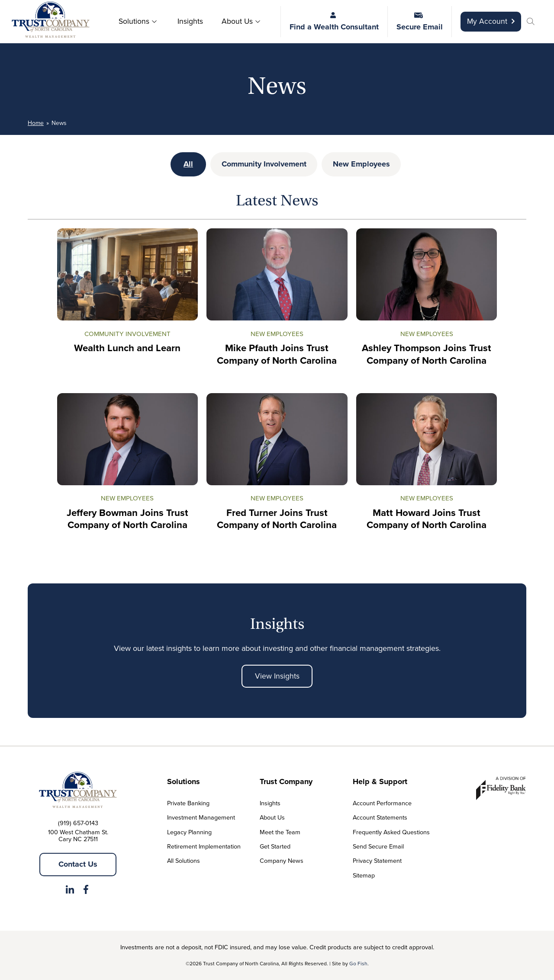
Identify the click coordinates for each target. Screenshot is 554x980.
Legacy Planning (189, 832)
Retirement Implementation (204, 846)
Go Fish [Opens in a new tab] (358, 964)
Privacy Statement (377, 861)
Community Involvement (264, 164)
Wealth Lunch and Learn (127, 348)
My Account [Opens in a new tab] (491, 21)
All (188, 164)
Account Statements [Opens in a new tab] (380, 817)
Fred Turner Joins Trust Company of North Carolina (277, 519)
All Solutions (184, 861)
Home (36, 123)
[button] (532, 22)
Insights (190, 21)
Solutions (134, 21)
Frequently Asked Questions (391, 832)
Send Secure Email (378, 846)
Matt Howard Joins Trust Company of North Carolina (427, 519)
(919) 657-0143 (78, 823)
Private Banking (188, 803)
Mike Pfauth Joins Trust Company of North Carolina (277, 355)
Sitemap (364, 875)
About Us (237, 21)
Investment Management (201, 817)
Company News (282, 861)
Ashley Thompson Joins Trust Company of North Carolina (427, 355)
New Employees (361, 164)
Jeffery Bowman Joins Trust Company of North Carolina (127, 519)
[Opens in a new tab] (70, 891)
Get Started (275, 846)
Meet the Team (280, 832)
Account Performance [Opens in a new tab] (382, 803)
